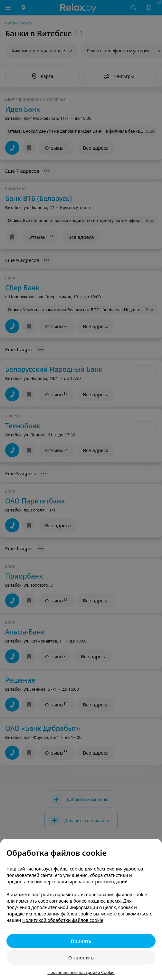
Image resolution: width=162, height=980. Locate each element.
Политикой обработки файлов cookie (63, 920)
